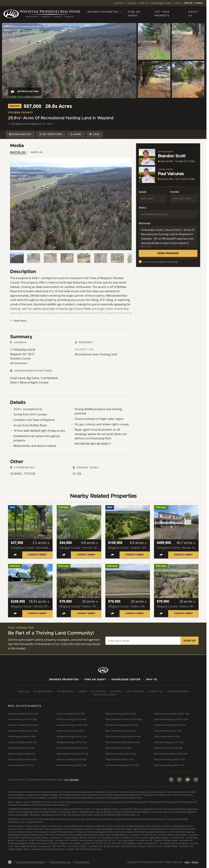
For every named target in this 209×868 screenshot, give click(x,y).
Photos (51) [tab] (18, 152)
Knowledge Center (162, 3)
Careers (132, 3)
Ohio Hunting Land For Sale (118, 748)
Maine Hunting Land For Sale (70, 731)
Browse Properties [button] (104, 12)
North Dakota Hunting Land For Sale (122, 742)
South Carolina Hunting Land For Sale (172, 714)
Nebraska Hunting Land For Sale (121, 714)
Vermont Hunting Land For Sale (169, 742)
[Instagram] (196, 780)
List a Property (135, 691)
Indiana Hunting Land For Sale (22, 759)
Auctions (119, 3)
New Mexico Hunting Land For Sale (122, 725)
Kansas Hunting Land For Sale (71, 714)
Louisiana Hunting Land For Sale (72, 725)
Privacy (195, 862)
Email (143, 208)
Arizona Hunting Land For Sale (22, 719)
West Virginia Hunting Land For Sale (171, 754)
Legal (187, 862)
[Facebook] (171, 780)
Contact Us (156, 691)
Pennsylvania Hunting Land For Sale (122, 765)
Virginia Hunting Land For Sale (168, 748)
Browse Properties (64, 680)
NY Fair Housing (82, 862)
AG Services (99, 691)
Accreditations (43, 691)
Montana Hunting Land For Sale (72, 765)
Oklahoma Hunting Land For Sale (121, 754)
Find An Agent (95, 680)
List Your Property (162, 14)
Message (145, 223)
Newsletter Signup (105, 695)
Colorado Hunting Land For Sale (23, 731)
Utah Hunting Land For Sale (167, 737)
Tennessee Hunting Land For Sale (170, 725)
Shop (178, 3)
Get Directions (19, 363)
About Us (193, 14)
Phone (175, 192)
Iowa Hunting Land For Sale (21, 765)
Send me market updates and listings (161, 262)
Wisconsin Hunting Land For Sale (169, 759)
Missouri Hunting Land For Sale (71, 759)
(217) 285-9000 (72, 780)
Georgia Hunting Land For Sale (23, 742)
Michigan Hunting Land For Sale (72, 742)
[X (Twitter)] (179, 780)
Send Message (168, 253)
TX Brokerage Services (60, 862)
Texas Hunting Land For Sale (168, 731)
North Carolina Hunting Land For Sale (123, 737)
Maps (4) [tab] (37, 152)
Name (143, 192)
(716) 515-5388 (185, 179)
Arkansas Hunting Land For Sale (23, 725)
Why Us (144, 3)
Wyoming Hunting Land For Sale (169, 765)
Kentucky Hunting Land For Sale (72, 719)
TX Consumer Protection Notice (30, 862)
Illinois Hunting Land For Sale (22, 754)
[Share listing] (15, 555)
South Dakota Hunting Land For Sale (171, 719)
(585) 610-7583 (185, 161)
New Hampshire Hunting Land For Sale (124, 719)
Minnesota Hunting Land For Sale (72, 748)
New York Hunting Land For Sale (121, 731)
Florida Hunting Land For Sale (22, 737)
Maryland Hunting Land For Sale (72, 737)
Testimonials (65, 691)
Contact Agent (37, 555)
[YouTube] (188, 780)
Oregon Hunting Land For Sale (120, 759)
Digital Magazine (178, 691)
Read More (18, 321)
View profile (166, 161)
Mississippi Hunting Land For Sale (73, 754)
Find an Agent (134, 14)
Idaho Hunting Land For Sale (21, 748)
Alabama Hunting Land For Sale (23, 714)
